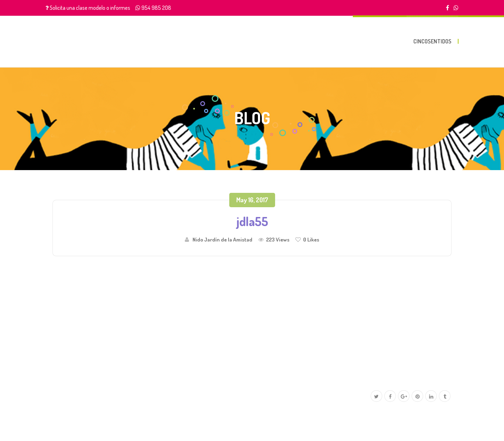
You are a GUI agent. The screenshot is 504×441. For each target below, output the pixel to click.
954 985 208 (156, 8)
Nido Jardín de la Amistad (222, 239)
